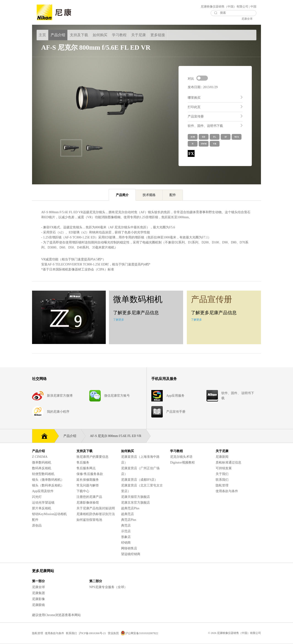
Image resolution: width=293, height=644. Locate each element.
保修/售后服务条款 (90, 474)
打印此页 (194, 107)
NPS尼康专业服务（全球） (108, 587)
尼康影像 (38, 599)
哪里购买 (194, 98)
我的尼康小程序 (58, 412)
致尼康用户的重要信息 (92, 457)
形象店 (126, 537)
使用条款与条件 (227, 491)
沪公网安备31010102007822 (139, 633)
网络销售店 (129, 548)
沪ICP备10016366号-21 (92, 633)
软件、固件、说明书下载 (205, 126)
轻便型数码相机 (43, 474)
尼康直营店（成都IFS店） (139, 480)
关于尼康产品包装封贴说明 (96, 508)
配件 (35, 520)
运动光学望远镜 (43, 503)
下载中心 (83, 491)
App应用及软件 (43, 491)
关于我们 (222, 474)
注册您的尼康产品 (89, 497)
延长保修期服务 (88, 480)
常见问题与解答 (88, 485)
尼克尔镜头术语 (181, 457)
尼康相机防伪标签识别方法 (96, 514)
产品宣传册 (196, 116)
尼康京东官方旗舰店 (136, 503)
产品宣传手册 (176, 412)
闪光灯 (37, 497)
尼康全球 (247, 19)
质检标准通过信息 (228, 463)
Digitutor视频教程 (182, 463)
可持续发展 (224, 468)
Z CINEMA (40, 457)
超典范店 (128, 514)
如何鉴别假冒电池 (89, 520)
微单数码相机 (42, 463)
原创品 (37, 525)
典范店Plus (129, 520)
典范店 (126, 525)
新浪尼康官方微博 (60, 396)
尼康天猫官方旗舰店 (136, 497)
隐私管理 (222, 485)
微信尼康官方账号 (117, 396)
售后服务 (83, 463)
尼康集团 (38, 593)
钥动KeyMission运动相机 (49, 514)
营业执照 (113, 633)
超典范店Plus (130, 508)
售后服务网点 (86, 468)
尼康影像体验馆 (88, 503)
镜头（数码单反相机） (48, 485)
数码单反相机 (42, 468)
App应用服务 (175, 396)
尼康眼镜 (38, 605)
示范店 (126, 531)
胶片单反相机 (42, 508)
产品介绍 (72, 436)
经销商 (126, 543)
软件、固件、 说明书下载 (238, 396)
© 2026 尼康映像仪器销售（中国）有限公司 (235, 633)
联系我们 (222, 480)
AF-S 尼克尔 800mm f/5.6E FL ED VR (118, 436)
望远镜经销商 (131, 554)
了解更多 (119, 320)
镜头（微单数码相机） (48, 480)
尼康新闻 (222, 457)
